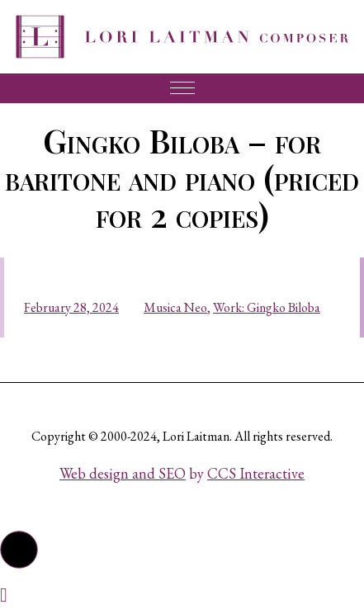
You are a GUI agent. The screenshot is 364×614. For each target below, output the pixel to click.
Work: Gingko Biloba (267, 307)
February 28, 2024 (71, 307)
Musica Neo (175, 307)
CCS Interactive (256, 473)
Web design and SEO (123, 473)
